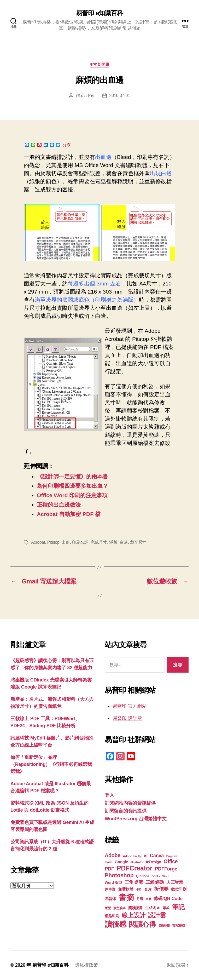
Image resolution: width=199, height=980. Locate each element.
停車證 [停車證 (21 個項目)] (110, 889)
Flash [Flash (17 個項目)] (109, 862)
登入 (109, 795)
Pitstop (53, 542)
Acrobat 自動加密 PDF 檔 (69, 514)
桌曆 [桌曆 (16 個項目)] (148, 899)
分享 (67, 145)
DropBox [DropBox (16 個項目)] (172, 856)
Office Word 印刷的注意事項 (72, 495)
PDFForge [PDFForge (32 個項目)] (166, 869)
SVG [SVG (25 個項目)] (156, 876)
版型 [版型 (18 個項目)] (108, 908)
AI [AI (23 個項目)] (145, 856)
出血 (66, 542)
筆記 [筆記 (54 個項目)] (178, 907)
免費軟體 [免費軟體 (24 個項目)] (126, 889)
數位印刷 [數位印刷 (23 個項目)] (179, 889)
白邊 (124, 542)
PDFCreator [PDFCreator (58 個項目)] (134, 868)
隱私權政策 (86, 965)
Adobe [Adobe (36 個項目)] (113, 855)
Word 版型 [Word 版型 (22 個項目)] (113, 882)
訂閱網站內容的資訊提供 (130, 803)
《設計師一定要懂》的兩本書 (72, 476)
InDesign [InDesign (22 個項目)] (154, 862)
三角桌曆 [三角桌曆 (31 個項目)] (134, 882)
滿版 (113, 542)
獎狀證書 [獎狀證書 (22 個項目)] (135, 908)
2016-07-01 (120, 96)
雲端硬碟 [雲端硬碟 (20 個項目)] (179, 925)
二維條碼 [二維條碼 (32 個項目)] (155, 882)
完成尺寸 (99, 542)
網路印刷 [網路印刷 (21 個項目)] (112, 916)
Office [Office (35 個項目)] (171, 861)
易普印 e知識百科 (99, 13)
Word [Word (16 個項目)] (166, 876)
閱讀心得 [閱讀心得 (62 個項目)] (142, 924)
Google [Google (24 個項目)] (121, 862)
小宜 (90, 96)
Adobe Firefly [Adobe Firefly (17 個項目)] (132, 856)
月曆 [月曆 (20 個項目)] (140, 899)
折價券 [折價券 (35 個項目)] (161, 889)
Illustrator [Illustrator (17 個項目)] (137, 862)
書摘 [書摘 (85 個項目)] (126, 897)
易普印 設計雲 (127, 718)
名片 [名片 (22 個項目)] (148, 889)
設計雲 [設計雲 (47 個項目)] (157, 915)
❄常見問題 (99, 64)
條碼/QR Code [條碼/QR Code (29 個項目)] (168, 898)
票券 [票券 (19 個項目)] (166, 908)
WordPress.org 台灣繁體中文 (136, 819)
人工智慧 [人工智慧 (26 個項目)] (175, 882)
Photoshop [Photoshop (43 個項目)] (119, 875)
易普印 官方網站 (130, 706)
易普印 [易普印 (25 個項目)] (110, 899)
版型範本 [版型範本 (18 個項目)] (119, 908)
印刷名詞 (80, 542)
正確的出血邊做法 (59, 505)
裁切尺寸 (138, 542)
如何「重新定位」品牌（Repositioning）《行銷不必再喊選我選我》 (51, 764)
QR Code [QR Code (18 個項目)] (142, 876)
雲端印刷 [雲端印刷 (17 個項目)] (164, 926)
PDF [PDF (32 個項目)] (109, 869)
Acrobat (38, 542)
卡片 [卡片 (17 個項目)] (139, 890)
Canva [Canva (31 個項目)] (157, 856)
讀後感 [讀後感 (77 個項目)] (116, 924)
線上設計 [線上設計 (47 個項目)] (134, 915)
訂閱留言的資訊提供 (126, 811)
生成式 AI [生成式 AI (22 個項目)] (153, 908)
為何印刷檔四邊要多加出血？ (72, 486)
